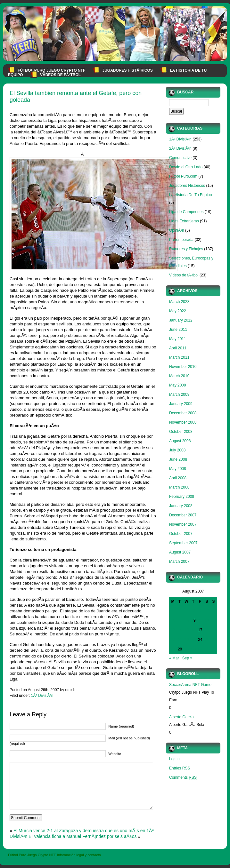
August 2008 (180, 441)
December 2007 (183, 515)
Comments (183, 777)
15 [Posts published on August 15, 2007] (187, 630)
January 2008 (181, 506)
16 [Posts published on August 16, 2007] (193, 630)
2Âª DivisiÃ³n (180, 148)
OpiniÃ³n (177, 230)
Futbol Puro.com (183, 176)
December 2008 (183, 413)
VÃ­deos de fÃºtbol (60, 75)
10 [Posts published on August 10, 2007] (200, 620)
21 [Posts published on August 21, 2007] (180, 640)
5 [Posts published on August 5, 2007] (215, 611)
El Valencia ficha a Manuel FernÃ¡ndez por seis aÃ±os (82, 836)
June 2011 (178, 330)
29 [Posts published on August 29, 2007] (187, 649)
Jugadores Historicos (187, 186)
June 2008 (178, 459)
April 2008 (178, 478)
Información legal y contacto (79, 855)
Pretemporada (181, 240)
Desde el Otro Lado (186, 167)
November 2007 (183, 524)
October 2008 (181, 432)
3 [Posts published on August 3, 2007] (201, 611)
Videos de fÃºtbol (184, 275)
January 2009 (181, 404)
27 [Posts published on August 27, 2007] (173, 649)
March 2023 (179, 302)
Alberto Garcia (181, 717)
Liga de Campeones (186, 212)
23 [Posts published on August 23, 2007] (193, 640)
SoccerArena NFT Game (190, 685)
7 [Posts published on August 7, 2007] (181, 620)
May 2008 (178, 469)
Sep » (187, 658)
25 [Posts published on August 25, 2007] (207, 640)
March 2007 (179, 561)
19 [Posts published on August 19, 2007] (214, 630)
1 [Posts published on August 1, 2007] (188, 611)
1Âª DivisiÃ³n (42, 696)
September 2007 (183, 543)
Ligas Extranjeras (184, 221)
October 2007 (181, 534)
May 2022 (178, 311)
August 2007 (180, 552)
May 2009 (178, 385)
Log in (174, 759)
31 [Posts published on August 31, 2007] (200, 649)
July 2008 (177, 450)
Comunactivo (180, 158)
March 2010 (179, 376)
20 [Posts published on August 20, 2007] (173, 640)
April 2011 (178, 348)
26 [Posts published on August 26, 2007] (214, 640)
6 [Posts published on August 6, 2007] (174, 620)
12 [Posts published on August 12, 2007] (214, 620)
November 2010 (183, 367)
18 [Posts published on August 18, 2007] (207, 630)
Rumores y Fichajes (186, 249)
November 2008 (183, 422)
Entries (180, 768)
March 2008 (179, 487)
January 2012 (181, 320)
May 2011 (178, 339)
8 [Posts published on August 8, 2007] (188, 620)
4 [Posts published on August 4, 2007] (208, 611)
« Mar (174, 658)
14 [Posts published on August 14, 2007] (180, 630)
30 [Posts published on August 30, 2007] (193, 649)
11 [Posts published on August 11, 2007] (207, 620)
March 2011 (179, 357)
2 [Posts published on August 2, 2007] (195, 611)
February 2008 (182, 497)
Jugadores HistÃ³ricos (127, 70)
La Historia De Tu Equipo (190, 195)
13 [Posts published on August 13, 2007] (173, 630)
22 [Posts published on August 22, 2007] (187, 640)
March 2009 (179, 394)
